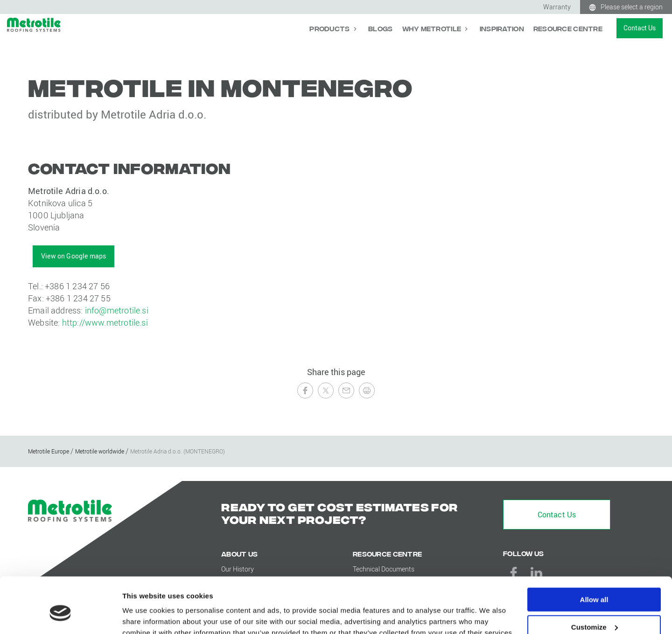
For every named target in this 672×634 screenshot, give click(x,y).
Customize (595, 583)
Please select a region (632, 7)
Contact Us (640, 28)
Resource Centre (568, 28)
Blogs (380, 28)
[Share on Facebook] (305, 390)
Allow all (594, 556)
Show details (144, 615)
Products (330, 28)
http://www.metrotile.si (105, 322)
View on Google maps (73, 256)
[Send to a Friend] (346, 390)
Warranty (557, 7)
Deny (594, 611)
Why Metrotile (433, 28)
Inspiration (502, 28)
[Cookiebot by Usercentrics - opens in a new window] (60, 616)
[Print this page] (367, 390)
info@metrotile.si (117, 310)
